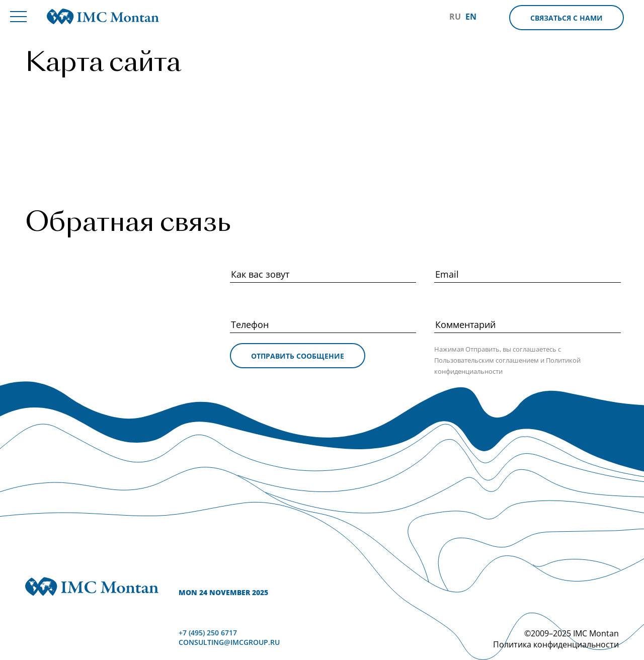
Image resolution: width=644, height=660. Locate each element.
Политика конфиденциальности (556, 644)
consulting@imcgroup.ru (229, 642)
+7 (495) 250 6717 (208, 633)
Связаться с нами (567, 18)
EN (471, 17)
